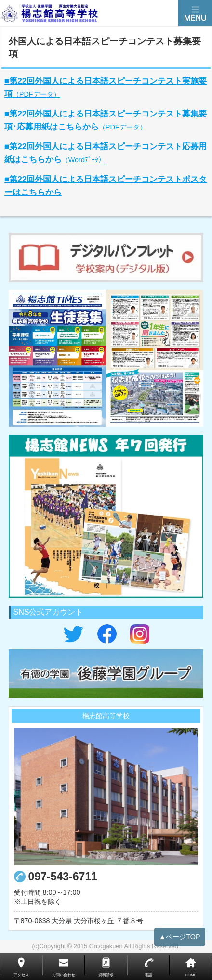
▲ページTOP (180, 941)
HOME (191, 975)
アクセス (21, 975)
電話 (148, 975)
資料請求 (106, 975)
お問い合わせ (64, 975)
